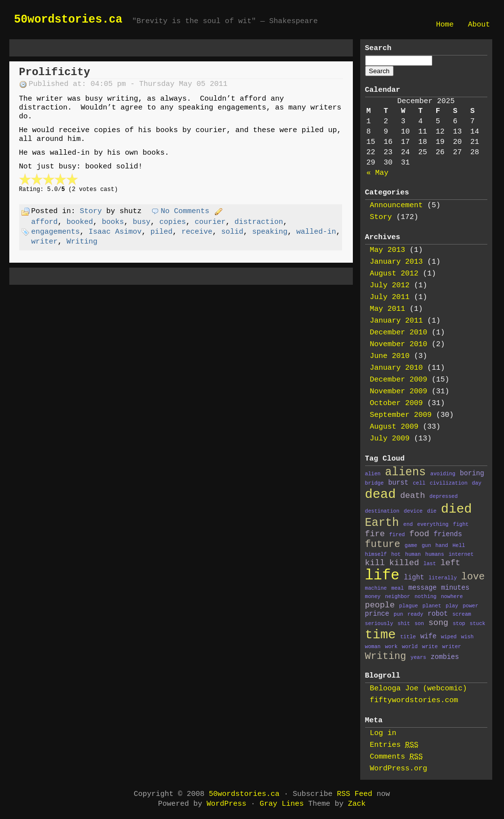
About (479, 25)
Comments (397, 757)
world (410, 647)
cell (419, 483)
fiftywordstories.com (414, 700)
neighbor (398, 597)
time (381, 635)
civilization (449, 483)
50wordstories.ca (68, 20)
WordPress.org (399, 769)
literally (443, 578)
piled (162, 232)
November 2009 (399, 392)
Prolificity (55, 72)
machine (376, 588)
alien (373, 474)
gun (426, 546)
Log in (383, 733)
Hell (459, 546)
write (430, 647)
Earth (382, 523)
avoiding (443, 474)
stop (459, 624)
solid (232, 232)
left (450, 563)
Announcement (397, 205)
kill (375, 563)
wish (468, 637)
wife (428, 637)
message (423, 588)
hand (442, 546)
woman (373, 647)
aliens (406, 472)
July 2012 (390, 286)
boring (472, 474)
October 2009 (397, 403)
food (419, 534)
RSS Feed (355, 794)
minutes (455, 588)
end (408, 524)
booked (80, 222)
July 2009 (390, 439)
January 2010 (397, 368)
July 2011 (390, 297)
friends (448, 534)
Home (445, 25)
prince (377, 614)
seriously (379, 624)
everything (433, 524)
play (452, 606)
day (477, 483)
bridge (374, 483)
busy (142, 222)
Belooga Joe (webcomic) (419, 689)
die (432, 511)
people (380, 605)
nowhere (452, 597)
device (413, 511)
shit (404, 624)
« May (378, 173)
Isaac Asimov (115, 232)
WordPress (226, 804)
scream (462, 614)
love (473, 577)
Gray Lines (282, 804)
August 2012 (394, 274)
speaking (270, 232)
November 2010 (399, 344)
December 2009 (399, 380)
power (471, 606)
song (438, 623)
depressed (444, 496)
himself (376, 554)
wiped (449, 637)
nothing (426, 597)
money (373, 597)
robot (438, 614)
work (392, 647)
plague (408, 606)
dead (381, 494)
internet (461, 554)
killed (404, 563)
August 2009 (394, 427)
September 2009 (401, 415)
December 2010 (399, 333)
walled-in (316, 232)
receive (197, 232)
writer (45, 242)
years (419, 657)
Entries (394, 745)
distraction (259, 222)
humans (434, 554)
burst (398, 483)
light (414, 578)
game (411, 546)
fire (375, 534)
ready (415, 614)
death (412, 496)
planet (432, 606)
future (383, 544)
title (408, 637)
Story (91, 211)
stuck (477, 624)
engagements (56, 232)
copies (173, 222)
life (382, 576)
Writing (82, 242)
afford (45, 222)
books (113, 222)
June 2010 (390, 356)
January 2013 (397, 262)
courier (210, 222)
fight (461, 524)
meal (398, 588)
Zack (357, 804)
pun (398, 614)
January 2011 (397, 321)
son (419, 624)
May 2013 (388, 250)
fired (397, 535)
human (413, 554)
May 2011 (388, 309)
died (456, 509)
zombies (445, 657)
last (430, 564)
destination (382, 511)
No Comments (185, 211)
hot (396, 554)
